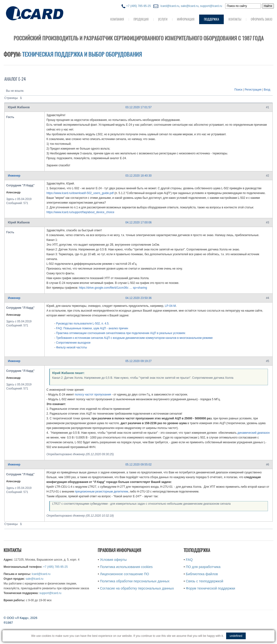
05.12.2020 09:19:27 (138, 361)
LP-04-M (170, 306)
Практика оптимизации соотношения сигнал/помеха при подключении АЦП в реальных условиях (121, 333)
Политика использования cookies (126, 567)
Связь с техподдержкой (205, 581)
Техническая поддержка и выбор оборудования (82, 54)
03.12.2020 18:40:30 (138, 176)
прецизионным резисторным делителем (101, 492)
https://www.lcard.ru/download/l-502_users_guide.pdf (80, 193)
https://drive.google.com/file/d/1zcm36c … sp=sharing (113, 288)
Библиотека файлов (202, 574)
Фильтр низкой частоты (72, 347)
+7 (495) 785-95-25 (136, 6)
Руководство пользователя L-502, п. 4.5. (83, 324)
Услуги (163, 19)
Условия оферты (113, 560)
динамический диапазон (253, 433)
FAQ (189, 560)
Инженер (14, 176)
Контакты (235, 19)
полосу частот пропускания (93, 395)
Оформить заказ (261, 19)
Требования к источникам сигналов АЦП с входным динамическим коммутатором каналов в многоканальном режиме (134, 338)
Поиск (238, 90)
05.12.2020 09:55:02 (138, 465)
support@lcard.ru (211, 6)
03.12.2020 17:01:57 (138, 107)
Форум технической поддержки (210, 588)
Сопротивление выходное (73, 343)
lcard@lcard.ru (169, 6)
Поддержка (211, 19)
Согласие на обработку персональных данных (137, 588)
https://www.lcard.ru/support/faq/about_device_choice (80, 212)
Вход (267, 90)
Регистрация (253, 90)
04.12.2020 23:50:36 (138, 298)
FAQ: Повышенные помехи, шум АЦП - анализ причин (92, 328)
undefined (236, 636)
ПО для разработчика (203, 567)
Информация (186, 19)
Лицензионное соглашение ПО (124, 574)
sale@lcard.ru (190, 6)
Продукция (141, 19)
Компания (117, 19)
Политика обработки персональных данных (135, 581)
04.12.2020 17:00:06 (138, 222)
